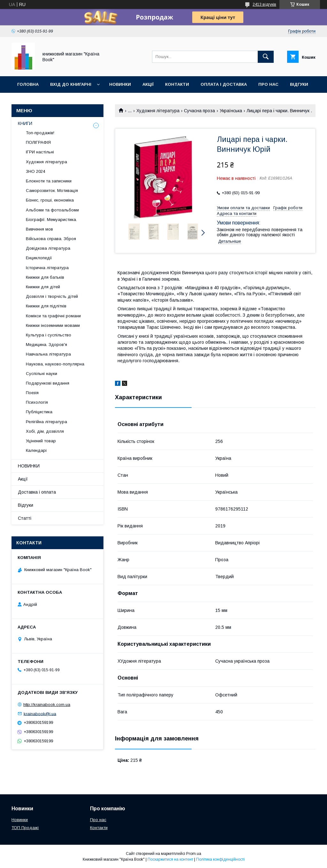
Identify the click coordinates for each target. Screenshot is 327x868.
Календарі (36, 450)
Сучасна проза (199, 111)
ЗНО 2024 (35, 171)
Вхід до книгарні (71, 84)
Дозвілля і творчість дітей (52, 296)
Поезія (32, 393)
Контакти (177, 84)
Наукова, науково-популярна (55, 364)
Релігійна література (46, 422)
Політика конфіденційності (220, 859)
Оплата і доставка (224, 84)
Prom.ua (194, 854)
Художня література (158, 111)
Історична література (47, 268)
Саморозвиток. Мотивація (52, 191)
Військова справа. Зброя (51, 239)
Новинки (120, 84)
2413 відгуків (264, 4)
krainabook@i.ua (40, 714)
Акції (148, 84)
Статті (25, 518)
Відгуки (299, 84)
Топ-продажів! (40, 133)
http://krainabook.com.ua (47, 705)
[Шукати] (266, 57)
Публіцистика (39, 412)
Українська (231, 111)
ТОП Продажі (25, 828)
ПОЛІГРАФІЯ (38, 142)
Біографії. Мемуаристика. (51, 220)
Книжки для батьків (45, 277)
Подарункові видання (48, 383)
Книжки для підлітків (46, 306)
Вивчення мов (39, 229)
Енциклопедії (39, 258)
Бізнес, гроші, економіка (50, 200)
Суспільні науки (42, 374)
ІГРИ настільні (40, 152)
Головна (28, 84)
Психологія (37, 402)
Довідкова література (48, 248)
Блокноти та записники (49, 181)
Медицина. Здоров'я (46, 345)
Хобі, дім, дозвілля (45, 431)
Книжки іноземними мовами (53, 325)
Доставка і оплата (37, 492)
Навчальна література (48, 354)
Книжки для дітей (43, 287)
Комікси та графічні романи (53, 316)
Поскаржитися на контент (170, 859)
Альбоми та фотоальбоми (52, 210)
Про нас (268, 84)
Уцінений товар (41, 441)
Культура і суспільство (49, 335)
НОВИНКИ (29, 466)
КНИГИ (25, 123)
